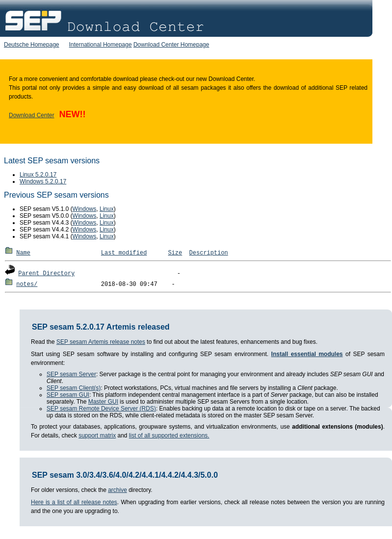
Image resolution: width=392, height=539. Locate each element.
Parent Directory (46, 274)
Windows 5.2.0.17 (43, 181)
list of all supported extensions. (169, 436)
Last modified (124, 253)
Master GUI (103, 402)
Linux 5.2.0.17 (38, 175)
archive (117, 490)
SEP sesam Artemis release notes (101, 342)
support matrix (97, 436)
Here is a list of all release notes (74, 502)
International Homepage (100, 45)
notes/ (27, 284)
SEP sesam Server (71, 374)
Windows (85, 209)
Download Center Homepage (171, 45)
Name (23, 253)
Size (175, 253)
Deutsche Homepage (32, 45)
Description (208, 253)
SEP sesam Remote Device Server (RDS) (101, 409)
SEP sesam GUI (68, 395)
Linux (107, 209)
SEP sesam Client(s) (73, 388)
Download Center (32, 115)
